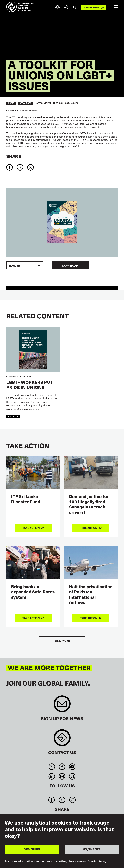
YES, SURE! (32, 849)
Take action (91, 7)
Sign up (62, 705)
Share (14, 156)
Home (11, 103)
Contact (62, 739)
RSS (72, 776)
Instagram (62, 776)
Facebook (62, 767)
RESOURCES (25, 103)
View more (62, 640)
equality (13, 416)
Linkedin (52, 776)
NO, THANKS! (92, 849)
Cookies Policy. (97, 861)
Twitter (52, 767)
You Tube (72, 767)
